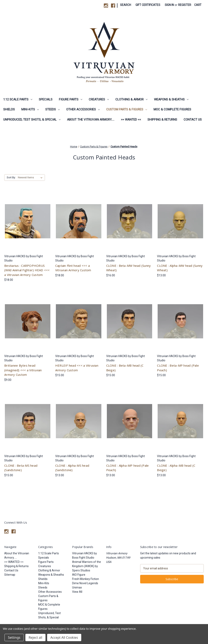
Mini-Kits (30, 109)
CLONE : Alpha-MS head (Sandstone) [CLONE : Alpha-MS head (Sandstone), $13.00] (72, 468)
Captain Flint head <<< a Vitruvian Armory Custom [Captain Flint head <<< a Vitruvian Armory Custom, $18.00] (73, 268)
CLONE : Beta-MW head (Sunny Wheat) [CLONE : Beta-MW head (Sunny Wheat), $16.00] (129, 268)
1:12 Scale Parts (18, 99)
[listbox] (31, 178)
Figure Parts (71, 99)
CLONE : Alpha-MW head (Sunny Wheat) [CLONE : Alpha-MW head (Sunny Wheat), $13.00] (180, 268)
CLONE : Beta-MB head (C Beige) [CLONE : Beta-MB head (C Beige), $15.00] (125, 368)
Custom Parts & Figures (127, 109)
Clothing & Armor (131, 99)
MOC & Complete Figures (172, 109)
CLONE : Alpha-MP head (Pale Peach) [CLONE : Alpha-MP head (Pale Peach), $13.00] (128, 468)
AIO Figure (79, 575)
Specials (46, 99)
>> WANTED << (131, 120)
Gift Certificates (148, 5)
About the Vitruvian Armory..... (91, 120)
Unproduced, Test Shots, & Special (32, 120)
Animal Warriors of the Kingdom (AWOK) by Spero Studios (87, 566)
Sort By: (11, 177)
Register (185, 5)
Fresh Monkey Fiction (86, 579)
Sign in (169, 5)
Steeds (53, 109)
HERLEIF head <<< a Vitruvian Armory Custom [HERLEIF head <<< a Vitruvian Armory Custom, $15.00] (77, 368)
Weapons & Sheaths (171, 99)
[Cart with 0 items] (198, 5)
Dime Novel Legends (85, 583)
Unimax (77, 587)
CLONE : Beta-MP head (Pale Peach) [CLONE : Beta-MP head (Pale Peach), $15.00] (178, 368)
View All (77, 592)
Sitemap (10, 575)
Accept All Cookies (64, 637)
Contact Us (193, 120)
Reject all (35, 637)
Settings (14, 637)
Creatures (99, 99)
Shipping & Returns (162, 120)
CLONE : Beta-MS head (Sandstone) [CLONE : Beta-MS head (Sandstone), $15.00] (21, 468)
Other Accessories (83, 109)
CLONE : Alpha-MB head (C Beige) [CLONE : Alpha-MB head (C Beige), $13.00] (176, 468)
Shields (9, 109)
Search (126, 5)
